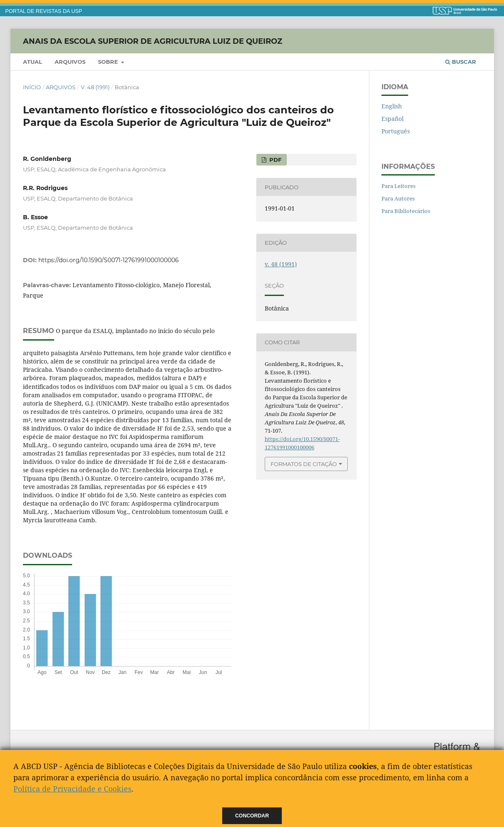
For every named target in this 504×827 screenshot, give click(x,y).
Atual (33, 62)
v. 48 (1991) (95, 87)
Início (32, 87)
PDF (275, 160)
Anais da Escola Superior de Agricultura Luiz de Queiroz (153, 41)
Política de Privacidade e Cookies (72, 789)
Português (396, 131)
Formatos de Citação (304, 464)
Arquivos (70, 62)
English (392, 106)
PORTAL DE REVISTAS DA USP (44, 11)
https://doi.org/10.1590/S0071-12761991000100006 (109, 260)
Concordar (252, 816)
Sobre (109, 62)
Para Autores (398, 198)
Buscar (461, 62)
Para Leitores (399, 186)
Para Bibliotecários (406, 211)
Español (392, 119)
